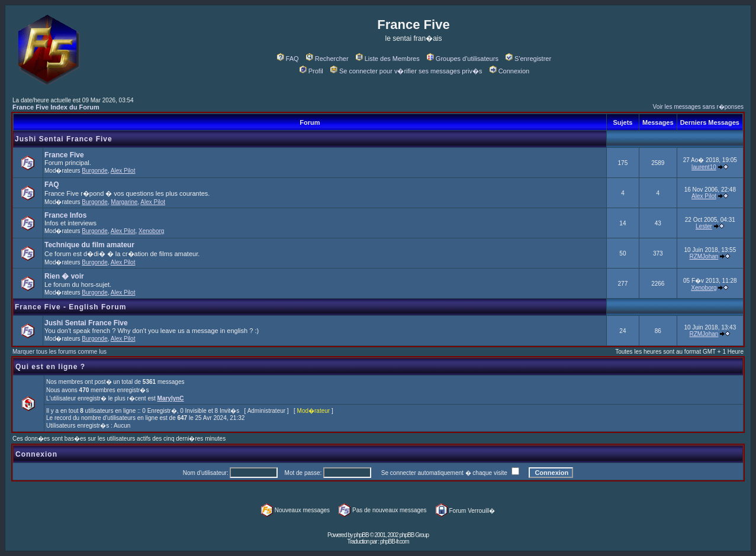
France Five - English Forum (70, 307)
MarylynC (171, 398)
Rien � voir (64, 276)
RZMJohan (704, 256)
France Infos (65, 215)
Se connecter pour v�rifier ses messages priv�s (406, 71)
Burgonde (94, 171)
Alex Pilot (123, 171)
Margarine (124, 202)
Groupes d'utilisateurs (463, 59)
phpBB (361, 535)
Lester (704, 226)
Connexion (510, 71)
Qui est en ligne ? (50, 367)
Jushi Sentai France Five (64, 139)
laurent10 (704, 167)
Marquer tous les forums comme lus (59, 352)
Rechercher (327, 59)
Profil (311, 71)
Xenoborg (151, 231)
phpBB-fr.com (395, 542)
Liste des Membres (388, 59)
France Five (64, 155)
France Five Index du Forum (56, 107)
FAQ (288, 59)
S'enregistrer (528, 59)
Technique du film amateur (89, 245)
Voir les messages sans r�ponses (698, 107)
